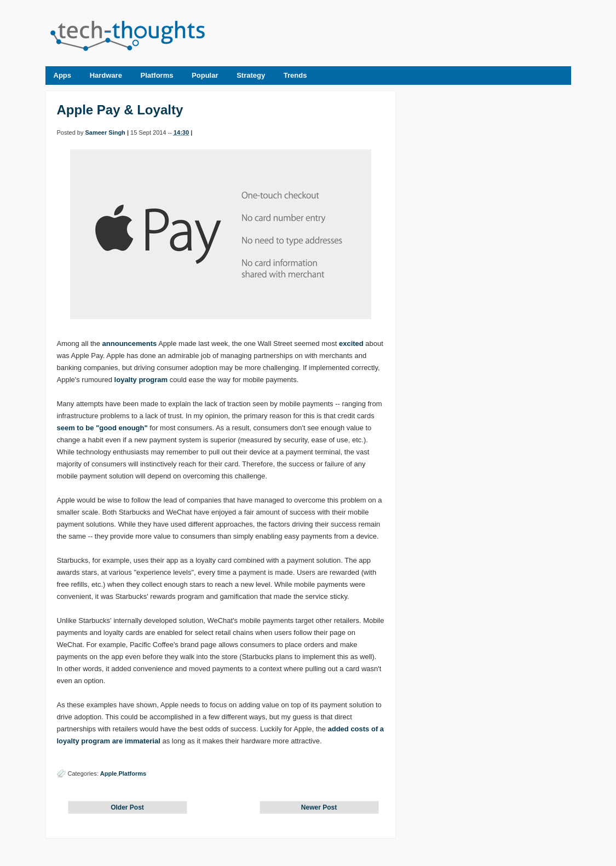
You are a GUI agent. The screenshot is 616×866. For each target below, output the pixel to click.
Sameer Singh (105, 132)
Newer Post (319, 807)
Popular (205, 75)
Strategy (251, 75)
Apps (63, 75)
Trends (295, 75)
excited (351, 343)
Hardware (106, 75)
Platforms (157, 75)
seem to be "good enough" (102, 428)
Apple (109, 773)
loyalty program (141, 380)
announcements (130, 343)
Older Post (127, 807)
